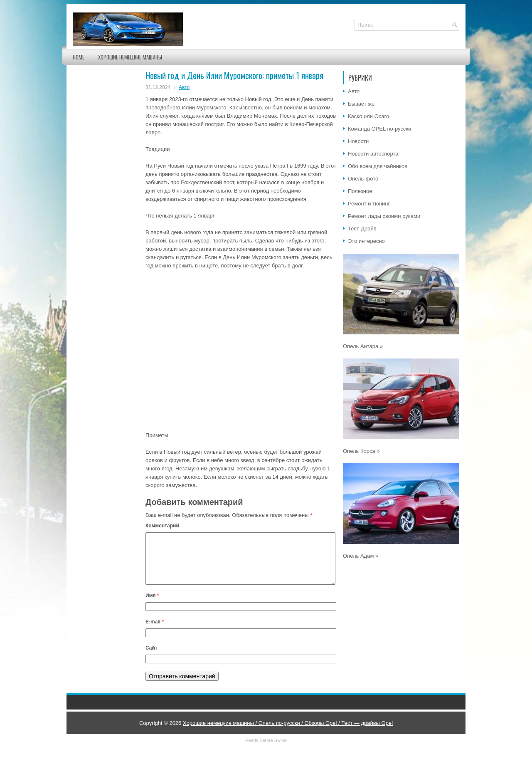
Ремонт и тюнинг (369, 204)
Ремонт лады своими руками (384, 216)
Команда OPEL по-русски (379, 129)
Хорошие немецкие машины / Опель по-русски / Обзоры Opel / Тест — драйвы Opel (288, 733)
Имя (152, 606)
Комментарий (162, 526)
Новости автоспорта (373, 154)
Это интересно (366, 241)
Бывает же (361, 104)
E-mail (155, 632)
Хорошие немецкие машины (130, 57)
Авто (184, 87)
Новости (358, 141)
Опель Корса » (361, 451)
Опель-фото (363, 179)
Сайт (151, 658)
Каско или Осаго (368, 116)
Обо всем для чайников (378, 166)
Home (79, 57)
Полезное (360, 191)
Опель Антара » (363, 346)
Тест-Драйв (362, 229)
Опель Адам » (361, 556)
